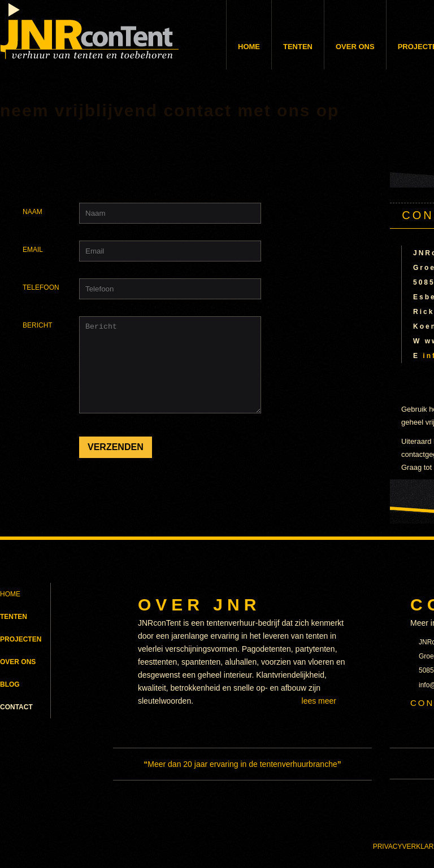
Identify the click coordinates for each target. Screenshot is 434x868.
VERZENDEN (116, 464)
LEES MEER (319, 707)
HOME (10, 600)
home (9, 79)
